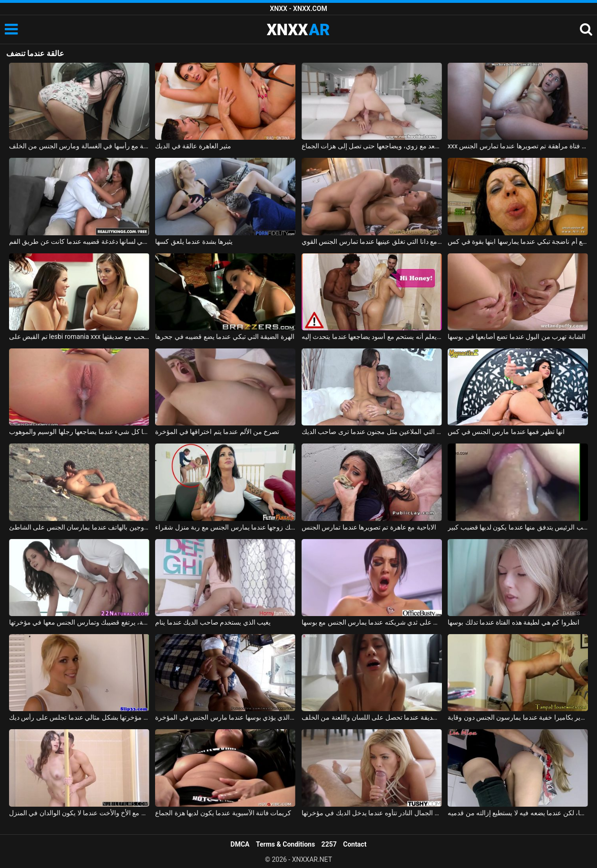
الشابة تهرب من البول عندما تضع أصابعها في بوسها (517, 337)
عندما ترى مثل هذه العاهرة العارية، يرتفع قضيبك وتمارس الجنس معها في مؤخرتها (79, 622)
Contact (355, 844)
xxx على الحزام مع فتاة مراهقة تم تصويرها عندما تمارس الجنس (518, 146)
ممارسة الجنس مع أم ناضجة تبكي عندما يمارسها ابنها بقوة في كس (518, 241)
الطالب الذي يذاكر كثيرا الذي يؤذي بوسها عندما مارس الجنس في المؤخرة (225, 717)
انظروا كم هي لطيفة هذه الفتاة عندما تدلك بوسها (514, 622)
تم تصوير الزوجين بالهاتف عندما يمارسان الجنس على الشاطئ (79, 527)
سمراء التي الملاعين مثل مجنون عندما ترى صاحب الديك (372, 432)
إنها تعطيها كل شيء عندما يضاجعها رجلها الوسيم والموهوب (79, 432)
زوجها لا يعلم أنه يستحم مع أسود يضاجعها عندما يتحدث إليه (372, 337)
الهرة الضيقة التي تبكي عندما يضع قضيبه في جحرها (225, 337)
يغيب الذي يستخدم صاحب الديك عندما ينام (213, 622)
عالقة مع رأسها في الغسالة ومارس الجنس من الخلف (79, 146)
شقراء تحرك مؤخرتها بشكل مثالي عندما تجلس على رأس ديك (79, 717)
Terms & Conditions (285, 844)
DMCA (240, 844)
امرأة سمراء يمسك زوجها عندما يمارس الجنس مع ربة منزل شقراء (225, 527)
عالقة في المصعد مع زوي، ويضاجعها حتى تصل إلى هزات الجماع (372, 146)
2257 (329, 844)
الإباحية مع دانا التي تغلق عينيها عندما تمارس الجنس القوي (372, 241)
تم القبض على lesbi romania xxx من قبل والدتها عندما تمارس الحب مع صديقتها (79, 337)
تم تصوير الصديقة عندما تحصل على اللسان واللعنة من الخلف (372, 717)
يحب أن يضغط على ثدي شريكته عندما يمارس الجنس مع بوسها (372, 622)
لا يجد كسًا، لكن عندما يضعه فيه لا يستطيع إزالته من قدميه (518, 813)
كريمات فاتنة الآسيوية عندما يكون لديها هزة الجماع (223, 813)
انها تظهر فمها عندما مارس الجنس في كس (506, 432)
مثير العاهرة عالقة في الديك (193, 146)
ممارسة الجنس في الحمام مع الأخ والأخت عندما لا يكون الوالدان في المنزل (79, 813)
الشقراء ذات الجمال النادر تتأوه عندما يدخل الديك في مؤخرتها (372, 813)
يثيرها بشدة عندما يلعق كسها (194, 241)
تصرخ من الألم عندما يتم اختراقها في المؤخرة (217, 432)
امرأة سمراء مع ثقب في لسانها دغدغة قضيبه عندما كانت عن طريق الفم (79, 241)
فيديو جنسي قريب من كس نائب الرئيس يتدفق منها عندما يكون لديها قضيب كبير (518, 527)
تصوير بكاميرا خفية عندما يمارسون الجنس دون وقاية (518, 717)
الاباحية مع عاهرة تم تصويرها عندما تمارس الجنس (369, 527)
